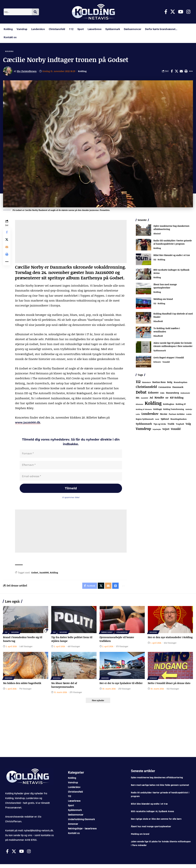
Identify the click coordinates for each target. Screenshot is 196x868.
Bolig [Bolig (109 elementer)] (170, 382)
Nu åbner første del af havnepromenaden (64, 685)
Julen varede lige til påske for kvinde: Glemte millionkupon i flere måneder (173, 344)
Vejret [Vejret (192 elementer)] (166, 429)
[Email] (181, 71)
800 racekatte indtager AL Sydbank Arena (152, 811)
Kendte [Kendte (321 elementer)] (159, 397)
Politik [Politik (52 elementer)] (189, 414)
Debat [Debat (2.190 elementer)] (141, 392)
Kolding (8, 29)
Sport (81, 29)
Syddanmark (113, 29)
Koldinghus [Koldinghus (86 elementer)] (169, 404)
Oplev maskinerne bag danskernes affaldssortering (157, 778)
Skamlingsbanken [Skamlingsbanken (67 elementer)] (179, 419)
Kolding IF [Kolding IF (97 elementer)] (181, 404)
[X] (173, 12)
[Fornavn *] (71, 454)
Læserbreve (95, 29)
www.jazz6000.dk (28, 422)
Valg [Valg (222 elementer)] (188, 424)
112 (71, 29)
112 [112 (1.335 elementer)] (138, 382)
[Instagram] (188, 12)
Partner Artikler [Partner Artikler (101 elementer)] (177, 414)
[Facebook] (166, 12)
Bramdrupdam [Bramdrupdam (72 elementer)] (180, 382)
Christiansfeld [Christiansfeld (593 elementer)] (146, 387)
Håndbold (158, 321)
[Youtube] (181, 12)
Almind (157, 234)
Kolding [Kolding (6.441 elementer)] (153, 403)
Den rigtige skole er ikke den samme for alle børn (156, 819)
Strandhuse (122, 632)
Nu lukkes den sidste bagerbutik (22, 683)
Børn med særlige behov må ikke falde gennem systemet (160, 785)
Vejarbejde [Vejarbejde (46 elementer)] (157, 429)
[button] (186, 71)
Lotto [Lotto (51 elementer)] (138, 414)
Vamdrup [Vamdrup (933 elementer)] (143, 429)
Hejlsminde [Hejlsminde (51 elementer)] (185, 393)
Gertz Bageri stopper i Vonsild (169, 357)
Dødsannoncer (133, 29)
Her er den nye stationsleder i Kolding (170, 637)
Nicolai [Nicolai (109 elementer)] (164, 414)
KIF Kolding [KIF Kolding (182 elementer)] (177, 398)
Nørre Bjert (107, 632)
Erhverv (157, 362)
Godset (35, 573)
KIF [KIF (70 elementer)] (167, 398)
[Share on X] (177, 71)
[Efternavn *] (71, 465)
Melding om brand (163, 299)
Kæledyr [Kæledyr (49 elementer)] (189, 409)
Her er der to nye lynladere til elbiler (121, 683)
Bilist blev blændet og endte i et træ (172, 255)
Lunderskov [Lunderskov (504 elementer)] (150, 414)
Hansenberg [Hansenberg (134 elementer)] (172, 393)
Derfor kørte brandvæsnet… (161, 29)
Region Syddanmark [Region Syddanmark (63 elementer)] (145, 419)
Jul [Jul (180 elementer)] (151, 398)
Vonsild (166, 362)
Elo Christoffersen (27, 71)
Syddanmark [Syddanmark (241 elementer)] (144, 424)
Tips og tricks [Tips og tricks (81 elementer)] (160, 424)
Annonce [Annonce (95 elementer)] (147, 382)
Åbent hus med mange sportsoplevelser (165, 286)
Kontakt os (10, 37)
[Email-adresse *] (71, 476)
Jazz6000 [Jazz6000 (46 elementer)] (145, 398)
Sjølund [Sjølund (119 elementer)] (165, 419)
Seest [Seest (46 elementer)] (157, 419)
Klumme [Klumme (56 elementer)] (140, 404)
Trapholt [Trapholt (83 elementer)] (180, 424)
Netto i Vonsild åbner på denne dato (169, 683)
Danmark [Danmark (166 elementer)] (178, 387)
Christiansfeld (57, 29)
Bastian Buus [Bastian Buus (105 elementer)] (159, 382)
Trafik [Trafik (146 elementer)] (171, 424)
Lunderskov (38, 29)
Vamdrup (22, 29)
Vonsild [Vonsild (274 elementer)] (176, 429)
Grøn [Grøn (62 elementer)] (162, 393)
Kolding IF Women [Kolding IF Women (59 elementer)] (144, 409)
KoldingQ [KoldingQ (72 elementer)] (158, 409)
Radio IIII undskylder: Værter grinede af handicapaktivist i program (173, 242)
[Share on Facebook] (172, 71)
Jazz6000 (44, 573)
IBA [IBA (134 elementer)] (138, 398)
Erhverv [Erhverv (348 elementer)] (153, 392)
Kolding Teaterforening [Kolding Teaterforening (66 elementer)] (174, 409)
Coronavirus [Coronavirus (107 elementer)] (165, 387)
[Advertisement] (71, 242)
